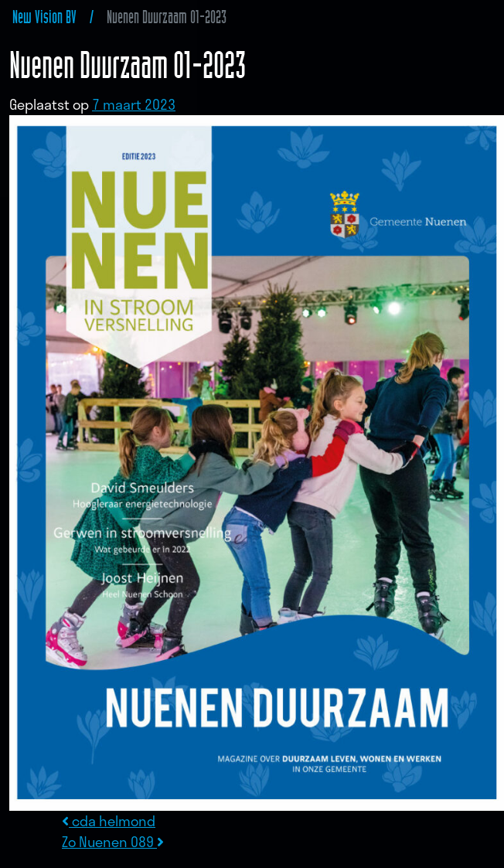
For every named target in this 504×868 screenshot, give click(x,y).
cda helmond (109, 821)
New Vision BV (44, 17)
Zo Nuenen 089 (113, 842)
